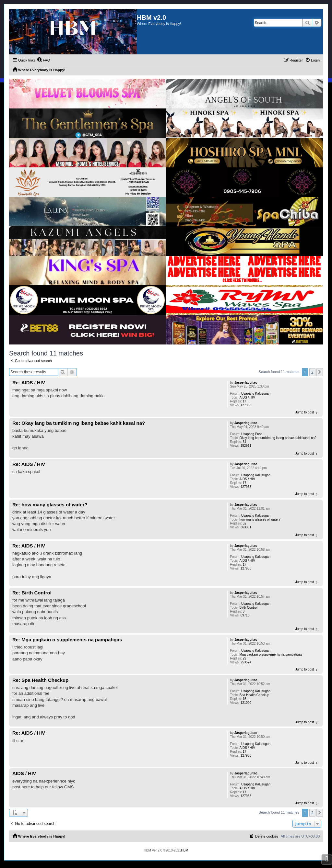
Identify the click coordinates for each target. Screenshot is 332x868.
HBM (184, 850)
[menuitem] (43, 60)
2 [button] (312, 372)
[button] (320, 372)
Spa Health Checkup (255, 695)
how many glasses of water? (260, 519)
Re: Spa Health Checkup (40, 680)
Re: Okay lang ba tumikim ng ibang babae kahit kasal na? (79, 423)
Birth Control (249, 608)
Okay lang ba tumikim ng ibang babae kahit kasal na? (278, 438)
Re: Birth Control (32, 593)
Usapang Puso (252, 434)
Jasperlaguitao (246, 383)
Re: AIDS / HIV (29, 383)
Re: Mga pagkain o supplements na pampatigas (67, 640)
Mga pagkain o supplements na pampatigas (271, 654)
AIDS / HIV (247, 397)
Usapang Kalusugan (256, 394)
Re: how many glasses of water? (50, 505)
